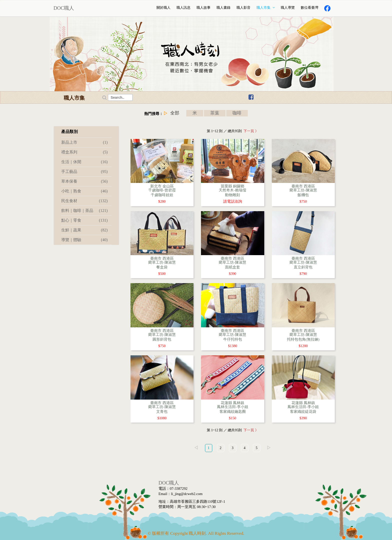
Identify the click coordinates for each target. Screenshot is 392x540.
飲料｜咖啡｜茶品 (84, 211)
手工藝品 (84, 172)
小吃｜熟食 (84, 191)
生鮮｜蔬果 (84, 230)
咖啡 (237, 113)
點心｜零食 (84, 220)
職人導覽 (288, 8)
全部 (174, 113)
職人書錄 (223, 8)
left (196, 448)
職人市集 (266, 8)
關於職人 (163, 8)
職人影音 (243, 8)
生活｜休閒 (84, 162)
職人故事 (203, 8)
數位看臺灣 (309, 8)
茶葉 (215, 113)
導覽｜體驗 (84, 240)
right (269, 448)
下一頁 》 (250, 131)
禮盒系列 (84, 152)
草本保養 (84, 181)
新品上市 (84, 142)
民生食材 (84, 201)
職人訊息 (183, 8)
